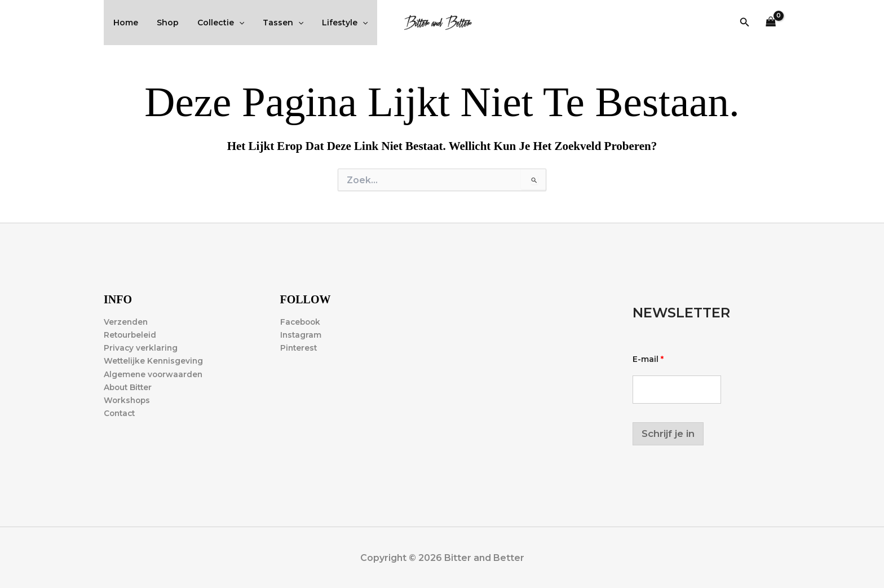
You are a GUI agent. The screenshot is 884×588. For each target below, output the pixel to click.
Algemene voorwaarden (154, 374)
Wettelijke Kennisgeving (155, 361)
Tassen (273, 23)
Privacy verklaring (141, 348)
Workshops (128, 400)
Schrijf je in (668, 434)
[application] (232, 23)
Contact (121, 413)
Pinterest (299, 348)
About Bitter (129, 387)
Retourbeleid (131, 335)
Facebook (301, 322)
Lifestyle (332, 23)
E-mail (648, 359)
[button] (745, 23)
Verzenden (126, 322)
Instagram (301, 335)
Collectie (213, 23)
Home (124, 23)
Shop (163, 23)
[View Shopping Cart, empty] (771, 23)
